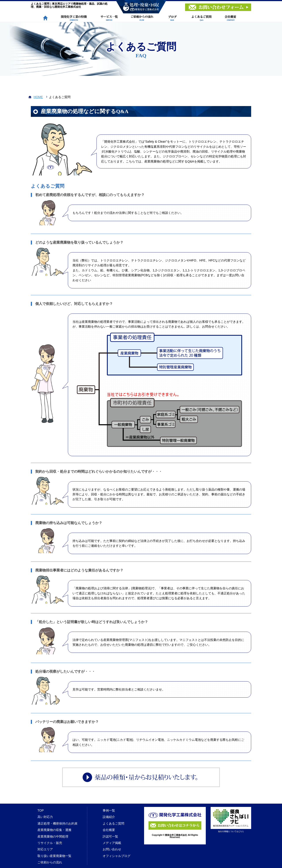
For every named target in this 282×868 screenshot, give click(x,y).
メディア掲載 (112, 843)
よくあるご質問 (113, 823)
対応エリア (45, 849)
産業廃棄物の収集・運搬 (54, 830)
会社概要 (109, 830)
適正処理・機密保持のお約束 (58, 823)
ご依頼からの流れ (50, 862)
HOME (38, 97)
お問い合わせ (112, 849)
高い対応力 (45, 817)
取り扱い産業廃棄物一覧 (54, 856)
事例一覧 (109, 810)
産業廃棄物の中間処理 (53, 836)
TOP (41, 810)
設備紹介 (109, 817)
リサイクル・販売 (50, 843)
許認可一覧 (110, 836)
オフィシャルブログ (117, 856)
